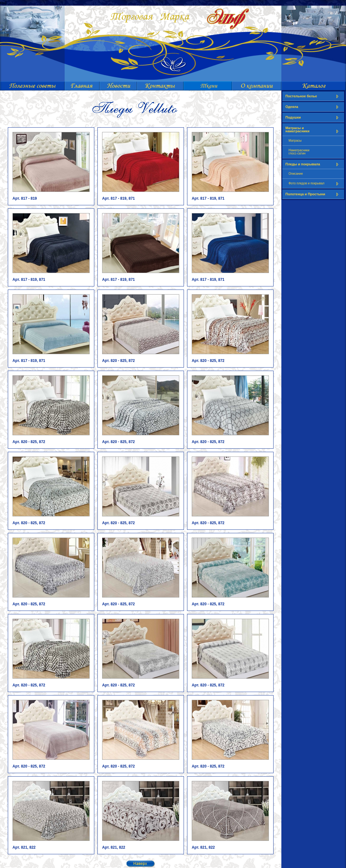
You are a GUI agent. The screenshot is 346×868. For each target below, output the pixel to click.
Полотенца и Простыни (313, 194)
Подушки (313, 117)
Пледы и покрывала (313, 164)
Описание (296, 174)
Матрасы (295, 141)
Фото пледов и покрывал (315, 184)
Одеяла (313, 107)
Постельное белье (313, 96)
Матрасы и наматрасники (313, 130)
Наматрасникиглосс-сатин (299, 152)
